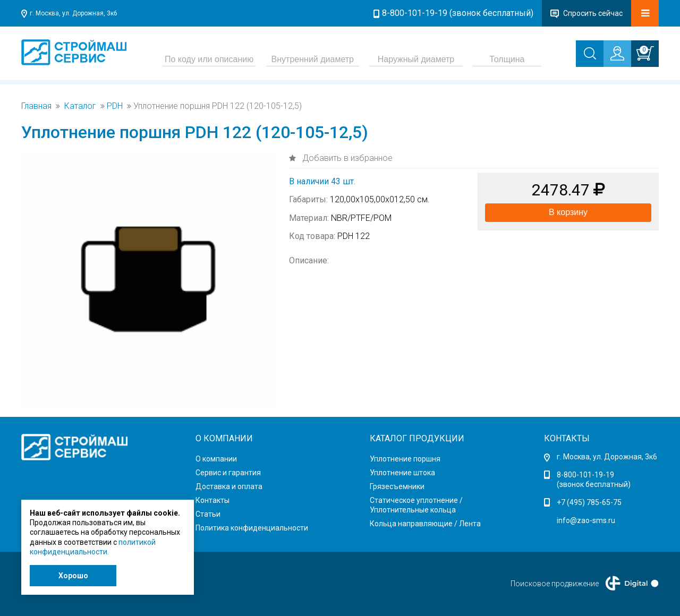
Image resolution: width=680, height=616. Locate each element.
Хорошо (73, 576)
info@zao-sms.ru (586, 520)
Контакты (212, 500)
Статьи (208, 514)
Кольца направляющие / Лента (425, 524)
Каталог (80, 106)
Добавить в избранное (346, 158)
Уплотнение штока (402, 473)
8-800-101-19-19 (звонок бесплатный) (458, 13)
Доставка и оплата (229, 486)
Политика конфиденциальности (252, 528)
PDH (115, 106)
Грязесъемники (397, 486)
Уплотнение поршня (405, 459)
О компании (216, 459)
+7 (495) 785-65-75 (589, 502)
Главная (36, 106)
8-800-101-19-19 (585, 475)
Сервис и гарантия (228, 473)
